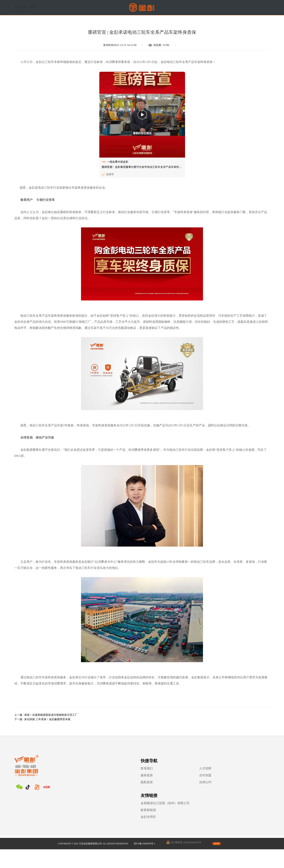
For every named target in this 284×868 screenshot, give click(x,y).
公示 (217, 815)
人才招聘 (148, 775)
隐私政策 (109, 789)
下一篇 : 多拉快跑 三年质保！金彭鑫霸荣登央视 (42, 719)
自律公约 (148, 789)
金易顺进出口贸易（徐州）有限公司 (213, 775)
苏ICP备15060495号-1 (145, 815)
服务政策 (109, 782)
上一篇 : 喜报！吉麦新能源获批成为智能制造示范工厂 (46, 715)
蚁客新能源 (197, 782)
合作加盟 (148, 782)
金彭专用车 (197, 789)
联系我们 (109, 775)
